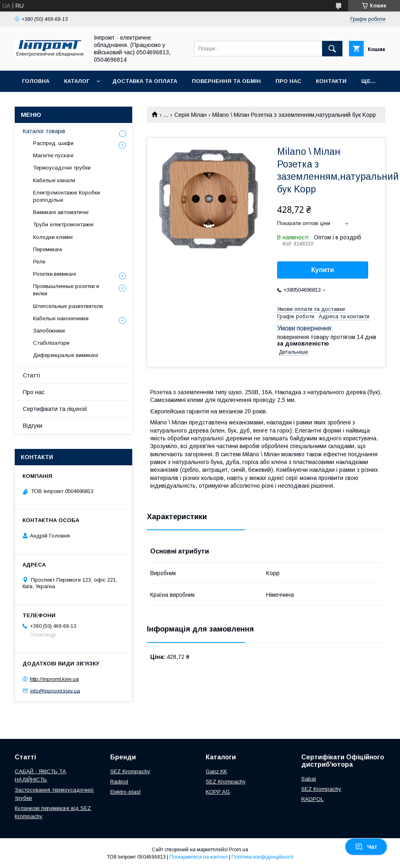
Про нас (288, 81)
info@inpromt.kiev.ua (55, 691)
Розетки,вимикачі (54, 274)
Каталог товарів (44, 131)
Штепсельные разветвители (68, 306)
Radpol (119, 782)
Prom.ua (239, 850)
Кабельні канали (54, 180)
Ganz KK (216, 771)
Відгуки (33, 426)
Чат (366, 847)
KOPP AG (218, 792)
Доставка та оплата (145, 81)
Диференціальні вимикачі (66, 355)
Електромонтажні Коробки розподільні (67, 196)
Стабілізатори (51, 343)
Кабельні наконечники (61, 318)
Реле (39, 262)
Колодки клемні (53, 237)
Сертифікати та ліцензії (55, 409)
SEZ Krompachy (130, 771)
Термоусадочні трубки (62, 168)
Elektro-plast (125, 792)
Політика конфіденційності (262, 857)
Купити (323, 270)
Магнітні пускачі (53, 155)
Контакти (331, 81)
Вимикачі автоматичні (61, 212)
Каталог (77, 81)
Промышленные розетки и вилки (66, 290)
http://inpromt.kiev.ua (54, 679)
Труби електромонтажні (63, 224)
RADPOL (312, 799)
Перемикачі (48, 249)
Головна (36, 81)
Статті (31, 375)
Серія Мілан (190, 115)
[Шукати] (332, 49)
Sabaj (309, 779)
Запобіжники (49, 331)
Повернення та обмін (226, 81)
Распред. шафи (53, 143)
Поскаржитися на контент (199, 857)
